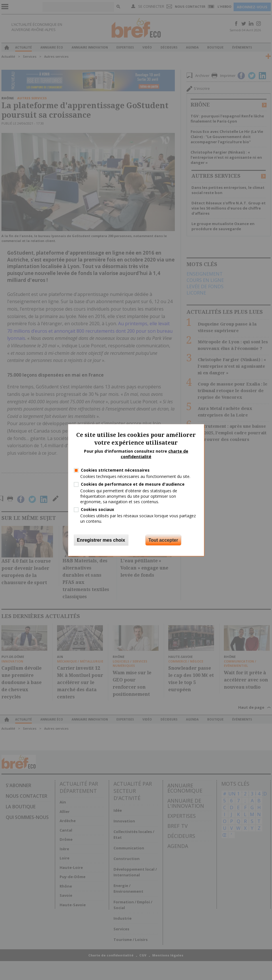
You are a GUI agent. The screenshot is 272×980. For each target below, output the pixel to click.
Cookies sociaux (97, 509)
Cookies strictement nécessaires (115, 470)
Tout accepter (163, 540)
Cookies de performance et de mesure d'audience (133, 484)
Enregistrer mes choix (101, 540)
